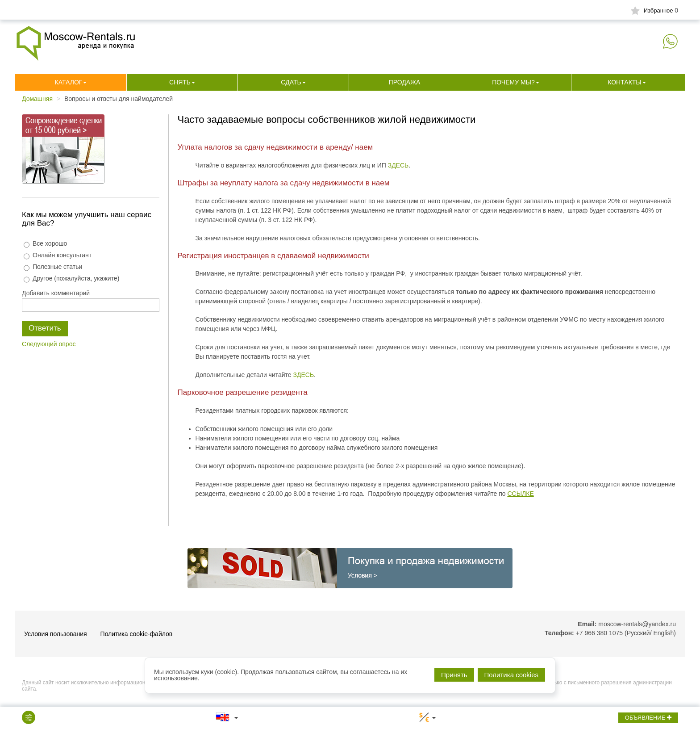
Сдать (291, 82)
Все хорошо (45, 244)
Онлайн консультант (58, 255)
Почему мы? (513, 82)
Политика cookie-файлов (137, 634)
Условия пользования (56, 634)
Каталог (69, 82)
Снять (180, 82)
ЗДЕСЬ (398, 165)
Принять (454, 675)
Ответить (45, 328)
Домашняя (37, 99)
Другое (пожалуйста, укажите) (71, 279)
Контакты (625, 82)
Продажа (405, 82)
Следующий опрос (49, 344)
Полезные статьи (53, 267)
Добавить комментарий (56, 293)
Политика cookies (511, 675)
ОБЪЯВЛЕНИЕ (648, 718)
